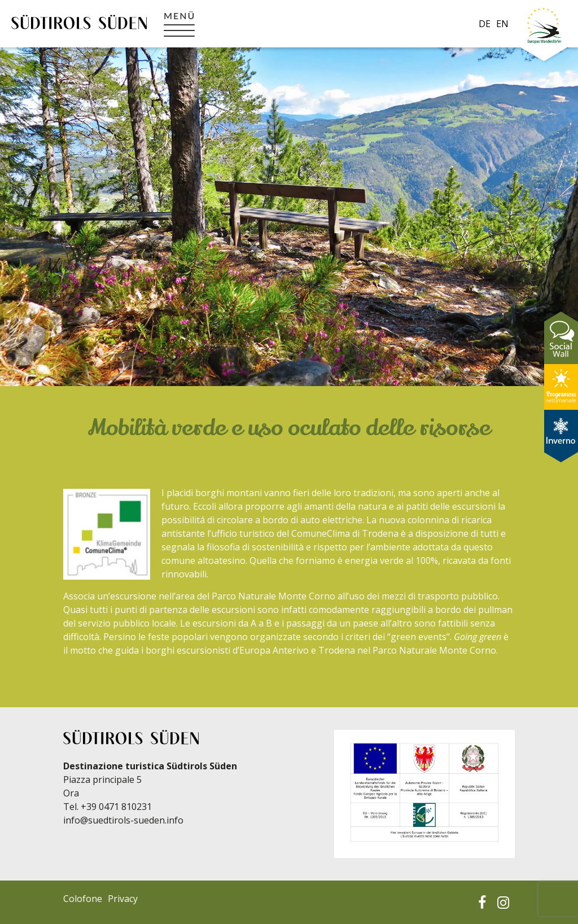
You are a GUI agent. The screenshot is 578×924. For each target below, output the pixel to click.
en (502, 24)
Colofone (83, 899)
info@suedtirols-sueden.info (123, 820)
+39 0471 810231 (116, 807)
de (485, 24)
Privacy (123, 899)
